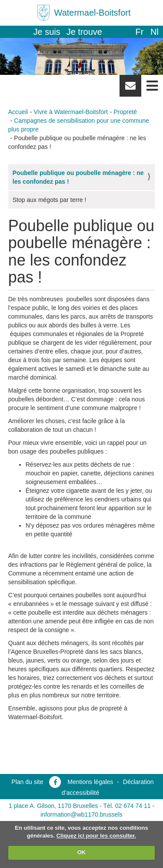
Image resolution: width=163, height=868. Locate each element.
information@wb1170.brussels (81, 814)
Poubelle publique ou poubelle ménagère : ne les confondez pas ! (78, 177)
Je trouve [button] (84, 32)
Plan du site (27, 782)
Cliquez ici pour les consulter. (96, 836)
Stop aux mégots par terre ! (50, 200)
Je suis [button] (47, 32)
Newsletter (130, 89)
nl (155, 32)
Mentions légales (90, 782)
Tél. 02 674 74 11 (127, 806)
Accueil (18, 112)
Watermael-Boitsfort (93, 13)
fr (139, 32)
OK (82, 852)
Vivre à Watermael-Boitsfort (70, 112)
